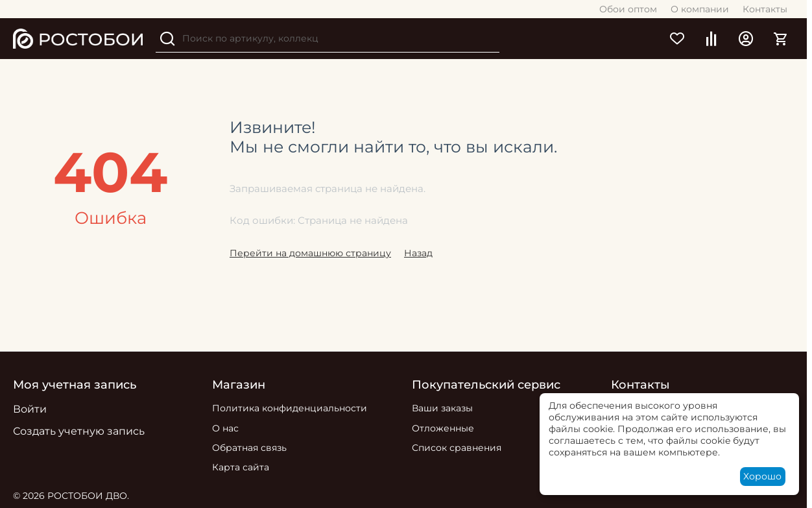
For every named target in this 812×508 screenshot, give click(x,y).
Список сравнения (457, 448)
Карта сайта (241, 467)
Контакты (765, 9)
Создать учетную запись (79, 431)
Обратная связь (249, 448)
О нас (225, 428)
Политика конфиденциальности (290, 408)
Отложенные (443, 428)
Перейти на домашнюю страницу (310, 253)
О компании (700, 9)
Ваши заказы (442, 408)
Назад (418, 253)
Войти (30, 409)
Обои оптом (628, 9)
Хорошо (762, 476)
